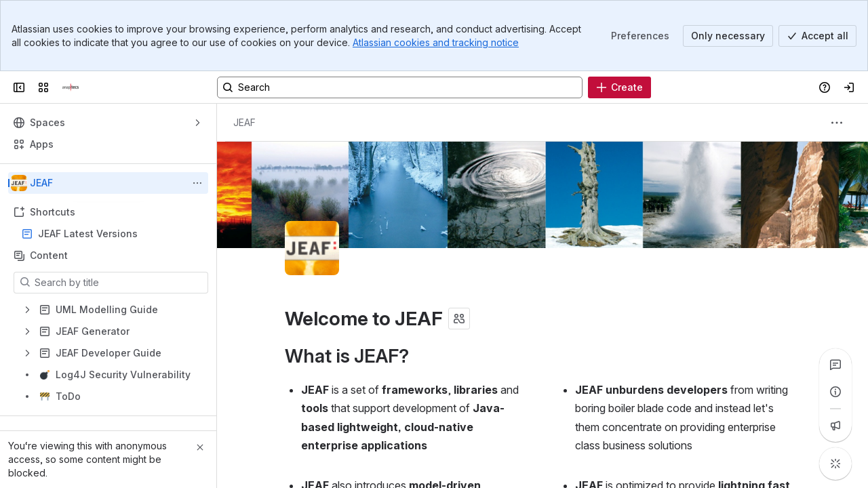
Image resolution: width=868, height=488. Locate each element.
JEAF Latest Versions (88, 233)
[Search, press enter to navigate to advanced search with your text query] (400, 87)
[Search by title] (119, 283)
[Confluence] (71, 87)
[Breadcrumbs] (244, 123)
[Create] (619, 87)
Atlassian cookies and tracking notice (436, 42)
